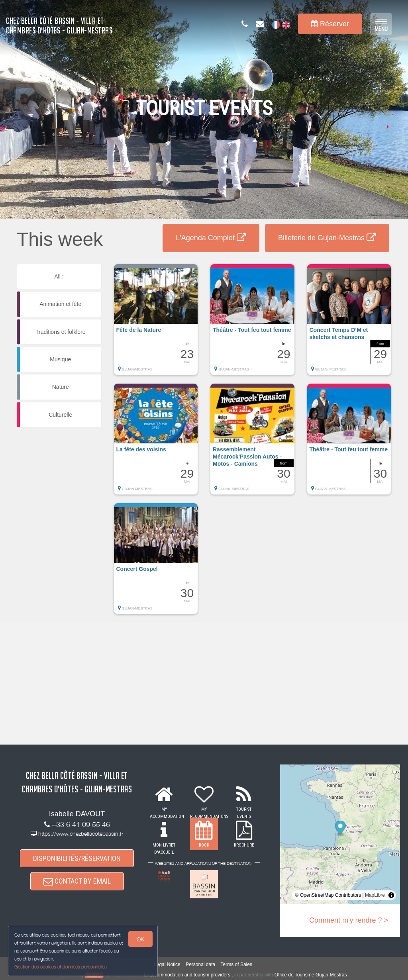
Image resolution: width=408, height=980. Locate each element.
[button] (156, 323)
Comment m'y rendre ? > (349, 920)
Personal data (200, 964)
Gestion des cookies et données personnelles (61, 967)
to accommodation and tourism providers (187, 975)
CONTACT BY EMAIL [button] (77, 882)
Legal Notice (167, 964)
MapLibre (375, 895)
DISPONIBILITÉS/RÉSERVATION (77, 858)
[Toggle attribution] (391, 895)
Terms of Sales (236, 964)
